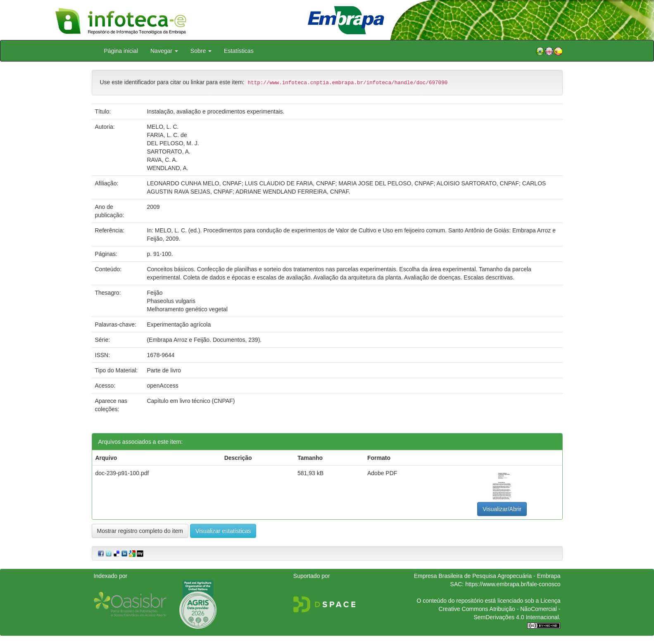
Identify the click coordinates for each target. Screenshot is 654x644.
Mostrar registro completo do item (140, 531)
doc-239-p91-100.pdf (122, 473)
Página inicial (121, 51)
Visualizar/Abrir (502, 509)
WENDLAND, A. (167, 168)
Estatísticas (239, 51)
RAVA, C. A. (162, 160)
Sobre (201, 51)
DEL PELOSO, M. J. (173, 143)
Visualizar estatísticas (223, 531)
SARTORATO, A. (169, 152)
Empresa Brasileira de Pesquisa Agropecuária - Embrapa (487, 576)
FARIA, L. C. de (167, 135)
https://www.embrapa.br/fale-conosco (513, 584)
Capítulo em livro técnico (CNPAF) (191, 401)
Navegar (164, 51)
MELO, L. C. (163, 127)
